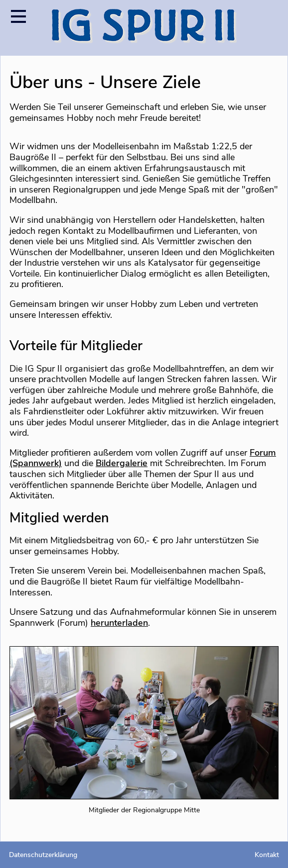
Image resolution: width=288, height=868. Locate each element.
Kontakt (267, 855)
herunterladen (119, 623)
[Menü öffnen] (18, 16)
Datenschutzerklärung (43, 855)
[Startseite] (144, 28)
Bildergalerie (122, 463)
